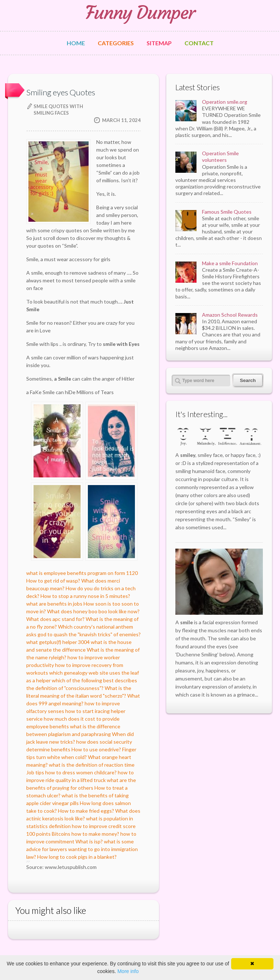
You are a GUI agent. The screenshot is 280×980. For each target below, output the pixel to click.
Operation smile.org (225, 102)
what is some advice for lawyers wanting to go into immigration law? (82, 849)
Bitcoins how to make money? (85, 834)
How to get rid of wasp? (53, 581)
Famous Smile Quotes (227, 212)
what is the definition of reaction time (92, 765)
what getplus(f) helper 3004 (58, 642)
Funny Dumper (140, 13)
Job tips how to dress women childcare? (71, 772)
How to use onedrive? (96, 749)
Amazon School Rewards (230, 315)
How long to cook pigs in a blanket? (77, 857)
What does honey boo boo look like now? (93, 611)
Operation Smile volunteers (220, 157)
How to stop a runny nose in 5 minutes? (85, 596)
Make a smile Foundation (230, 263)
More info (128, 971)
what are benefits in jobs (54, 604)
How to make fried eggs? (86, 811)
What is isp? (89, 841)
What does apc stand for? (55, 619)
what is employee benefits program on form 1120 (82, 573)
